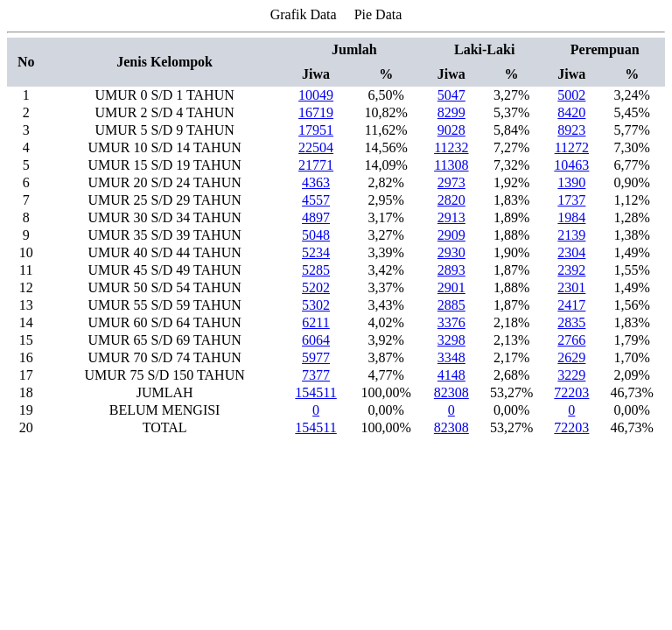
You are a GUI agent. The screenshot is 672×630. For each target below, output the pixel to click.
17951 (316, 130)
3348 (451, 357)
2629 (571, 357)
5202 (316, 287)
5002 (571, 95)
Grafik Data (304, 14)
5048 (316, 235)
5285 (316, 270)
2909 (451, 235)
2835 (571, 322)
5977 (316, 357)
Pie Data (378, 14)
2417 (571, 305)
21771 (316, 165)
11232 (451, 147)
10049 (316, 95)
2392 (571, 270)
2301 (571, 287)
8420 (571, 112)
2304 (571, 252)
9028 (451, 130)
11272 (572, 147)
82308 (451, 392)
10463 (571, 165)
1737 (571, 200)
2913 (451, 217)
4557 (316, 200)
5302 (316, 305)
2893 (451, 270)
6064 (316, 340)
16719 (316, 112)
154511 (315, 392)
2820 (451, 200)
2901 (451, 287)
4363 (316, 182)
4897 (316, 217)
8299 (451, 112)
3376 (451, 322)
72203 (571, 392)
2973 (451, 182)
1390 (571, 182)
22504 (316, 147)
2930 (451, 252)
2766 (571, 340)
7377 (316, 375)
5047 (451, 95)
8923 (571, 130)
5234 (316, 252)
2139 (571, 235)
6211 (315, 322)
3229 (571, 375)
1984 (571, 217)
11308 (451, 165)
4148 (451, 375)
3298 (451, 340)
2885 (451, 305)
